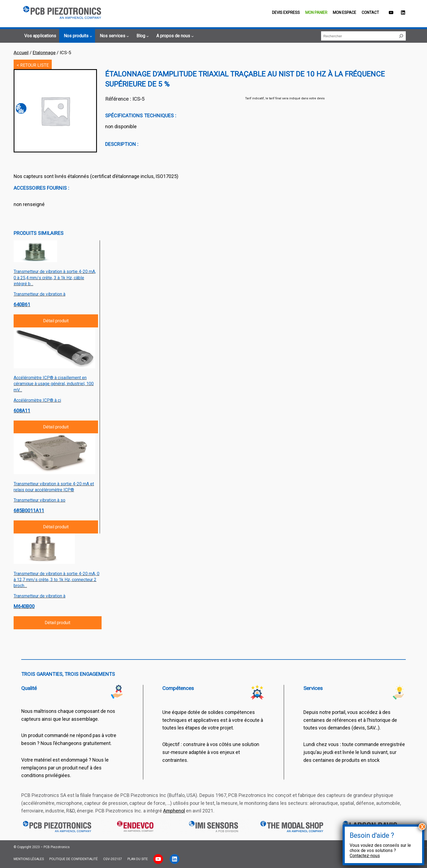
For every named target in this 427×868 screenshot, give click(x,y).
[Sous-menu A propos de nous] (174, 36)
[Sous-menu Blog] (142, 36)
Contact (370, 13)
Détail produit (56, 321)
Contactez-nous (365, 856)
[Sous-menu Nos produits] (77, 36)
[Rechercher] (401, 36)
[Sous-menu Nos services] (114, 36)
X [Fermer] (422, 827)
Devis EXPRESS (286, 13)
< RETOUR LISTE (33, 65)
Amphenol (174, 811)
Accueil (21, 53)
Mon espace (344, 13)
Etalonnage (44, 53)
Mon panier (316, 13)
